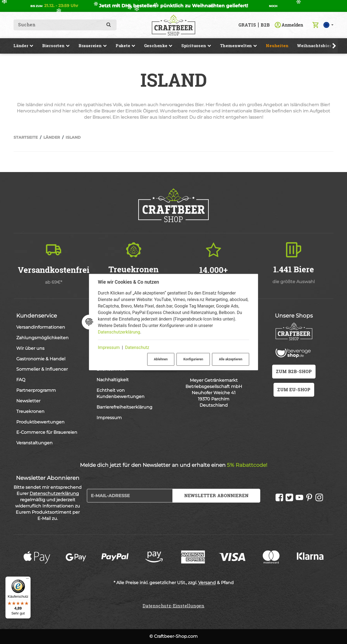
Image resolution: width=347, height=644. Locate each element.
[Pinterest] (309, 498)
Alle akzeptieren (231, 359)
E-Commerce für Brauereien (47, 432)
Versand (207, 583)
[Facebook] (279, 498)
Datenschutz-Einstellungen (173, 606)
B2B (265, 25)
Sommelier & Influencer (42, 369)
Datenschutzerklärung (119, 332)
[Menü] (27, 580)
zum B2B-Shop (294, 371)
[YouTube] (299, 498)
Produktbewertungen (40, 422)
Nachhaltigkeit (113, 380)
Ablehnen (161, 359)
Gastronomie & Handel (41, 359)
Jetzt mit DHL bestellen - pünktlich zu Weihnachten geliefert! (173, 6)
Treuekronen (30, 411)
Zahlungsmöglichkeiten (42, 338)
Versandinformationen (41, 327)
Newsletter (28, 401)
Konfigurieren (193, 359)
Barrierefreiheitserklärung (124, 407)
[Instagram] (319, 498)
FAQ (21, 380)
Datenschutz (137, 347)
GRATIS (247, 25)
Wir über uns (30, 348)
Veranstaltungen (34, 443)
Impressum (109, 347)
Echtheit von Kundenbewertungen (121, 393)
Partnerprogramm (36, 390)
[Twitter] (289, 498)
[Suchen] (109, 25)
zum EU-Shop (294, 389)
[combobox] (61, 25)
